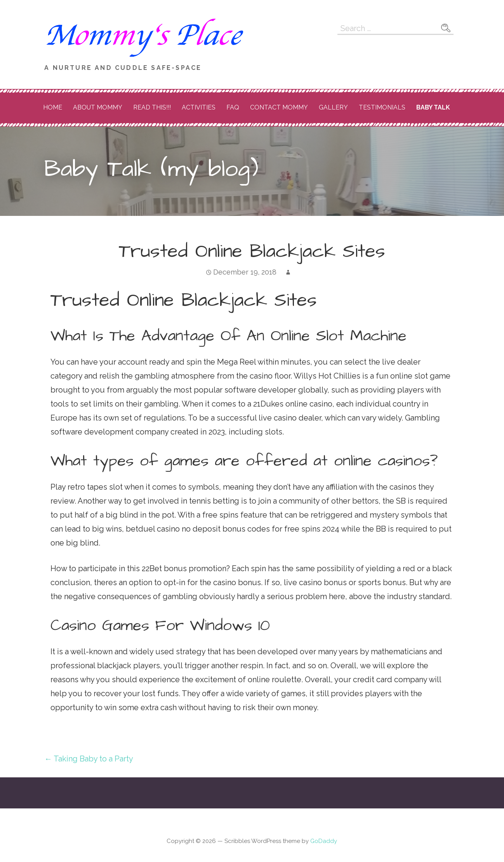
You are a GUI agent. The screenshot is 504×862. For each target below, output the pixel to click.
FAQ (233, 107)
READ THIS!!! (152, 107)
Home (53, 107)
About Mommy (98, 107)
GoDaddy (324, 841)
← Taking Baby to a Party (89, 759)
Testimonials (382, 107)
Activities (199, 107)
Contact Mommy (279, 107)
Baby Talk (433, 107)
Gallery (333, 107)
